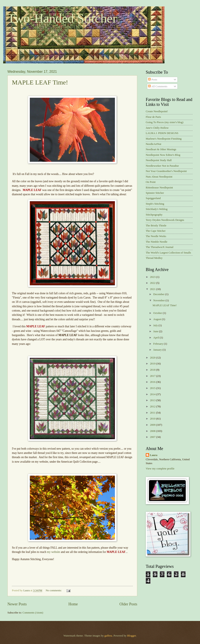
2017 (153, 376)
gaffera (108, 636)
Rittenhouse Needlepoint (159, 188)
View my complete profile (160, 469)
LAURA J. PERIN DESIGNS (162, 133)
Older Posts (128, 604)
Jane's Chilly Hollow (157, 128)
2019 (153, 364)
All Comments (158, 86)
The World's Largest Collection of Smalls (168, 253)
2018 (153, 370)
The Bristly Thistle (156, 226)
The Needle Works (156, 236)
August (157, 319)
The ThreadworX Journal (160, 247)
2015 (153, 388)
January (158, 350)
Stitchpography (154, 215)
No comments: (54, 590)
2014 (153, 394)
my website (53, 552)
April (156, 338)
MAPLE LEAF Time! (40, 82)
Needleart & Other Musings (161, 149)
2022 (153, 283)
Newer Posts (17, 604)
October (158, 313)
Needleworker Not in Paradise (162, 166)
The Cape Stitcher (156, 231)
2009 (153, 425)
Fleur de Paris (153, 117)
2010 (153, 419)
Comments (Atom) (33, 613)
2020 (153, 358)
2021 (153, 289)
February (159, 344)
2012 (153, 407)
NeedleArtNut (154, 144)
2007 (153, 437)
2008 (153, 431)
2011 (153, 413)
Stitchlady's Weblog (157, 209)
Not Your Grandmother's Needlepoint (166, 171)
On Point (151, 182)
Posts (153, 80)
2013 (153, 400)
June (156, 331)
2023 (153, 277)
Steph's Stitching (155, 204)
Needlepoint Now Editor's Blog (163, 155)
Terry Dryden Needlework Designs (165, 220)
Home (73, 604)
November (159, 300)
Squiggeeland (153, 198)
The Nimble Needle (157, 242)
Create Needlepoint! (157, 111)
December (159, 294)
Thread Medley (154, 258)
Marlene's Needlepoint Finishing (164, 139)
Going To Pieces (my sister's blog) (165, 122)
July (156, 325)
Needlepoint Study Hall (159, 160)
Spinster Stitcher (155, 193)
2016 (153, 382)
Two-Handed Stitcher (62, 18)
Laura (154, 455)
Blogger (132, 636)
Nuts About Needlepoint (159, 177)
